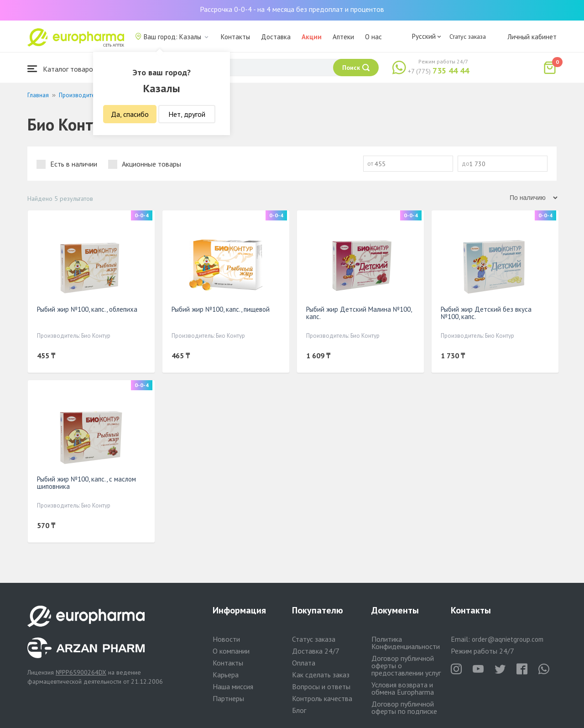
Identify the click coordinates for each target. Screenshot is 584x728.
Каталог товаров (62, 69)
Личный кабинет (532, 37)
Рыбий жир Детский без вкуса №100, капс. (486, 313)
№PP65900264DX (81, 672)
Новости (226, 639)
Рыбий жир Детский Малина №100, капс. (359, 313)
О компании (231, 651)
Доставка (276, 37)
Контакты (235, 37)
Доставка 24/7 (316, 651)
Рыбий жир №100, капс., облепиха (87, 309)
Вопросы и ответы (321, 686)
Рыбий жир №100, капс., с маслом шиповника (86, 483)
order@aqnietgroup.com (508, 639)
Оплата (304, 663)
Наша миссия (233, 686)
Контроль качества (322, 698)
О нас (373, 37)
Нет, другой (187, 114)
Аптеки (343, 37)
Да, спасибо (130, 114)
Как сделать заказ (321, 675)
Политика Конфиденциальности (406, 643)
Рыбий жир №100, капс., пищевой (221, 309)
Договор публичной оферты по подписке (404, 707)
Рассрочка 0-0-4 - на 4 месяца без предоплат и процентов (292, 9)
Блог (299, 710)
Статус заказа (468, 37)
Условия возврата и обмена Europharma (403, 688)
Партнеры (228, 698)
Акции (312, 37)
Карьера (226, 675)
